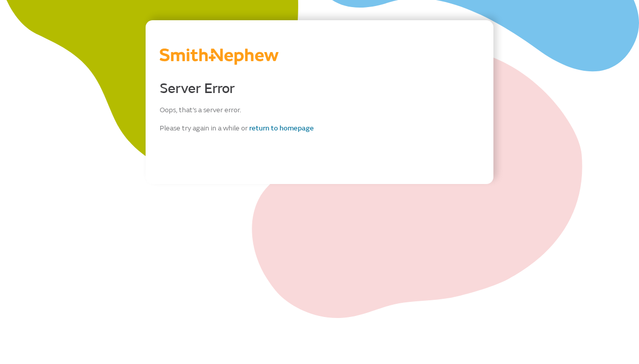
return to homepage (282, 128)
